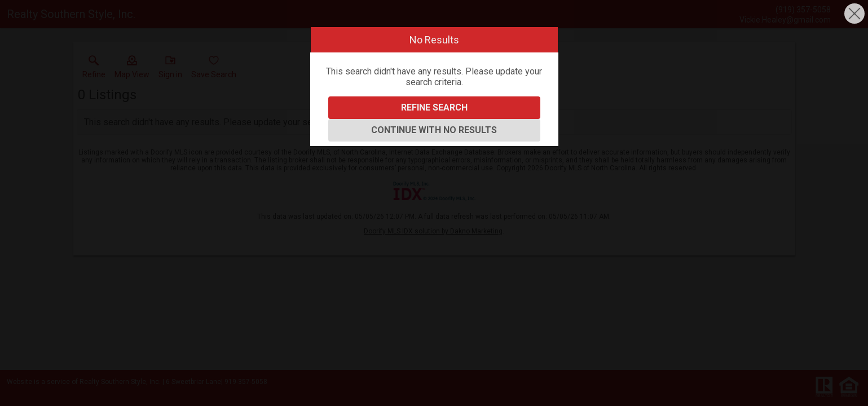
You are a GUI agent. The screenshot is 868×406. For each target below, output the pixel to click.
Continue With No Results (434, 130)
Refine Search (434, 107)
